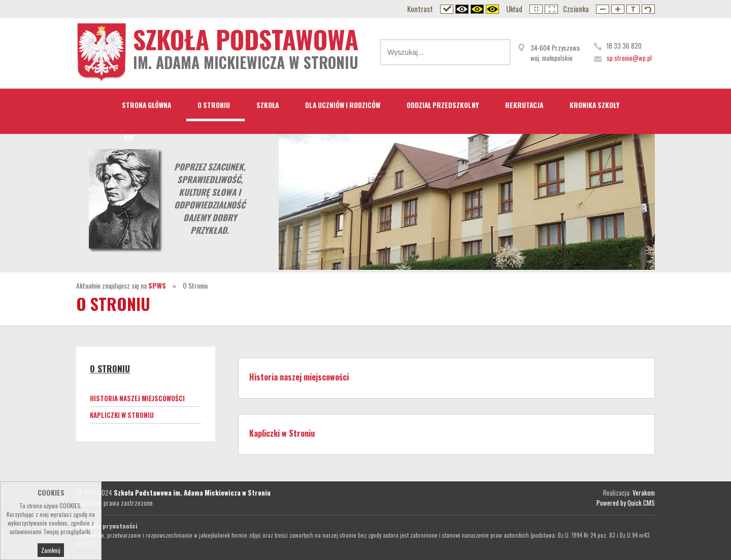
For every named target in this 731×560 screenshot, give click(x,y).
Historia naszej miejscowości (137, 398)
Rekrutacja (524, 105)
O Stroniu (214, 105)
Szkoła (268, 105)
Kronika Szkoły (594, 105)
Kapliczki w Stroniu (122, 415)
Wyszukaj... (495, 52)
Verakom (644, 493)
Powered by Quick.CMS (626, 503)
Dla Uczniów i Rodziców (343, 105)
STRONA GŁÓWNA (146, 105)
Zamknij (51, 553)
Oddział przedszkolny (443, 105)
